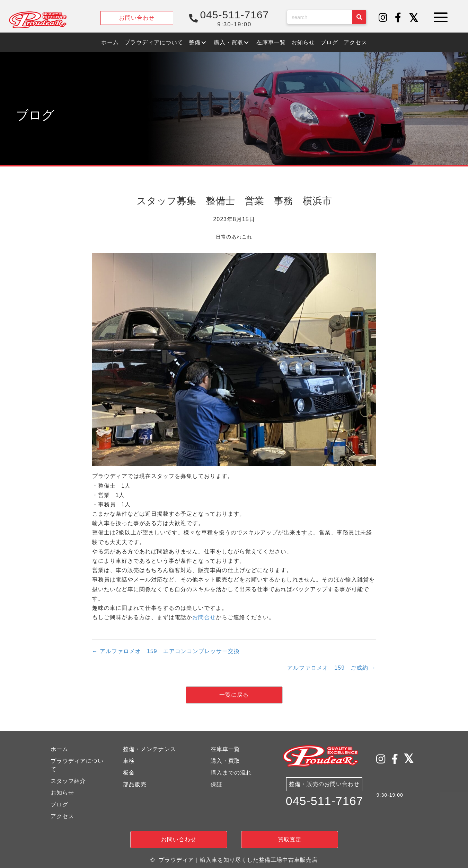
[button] (383, 18)
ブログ (59, 804)
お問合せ (204, 617)
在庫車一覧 (225, 749)
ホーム (59, 749)
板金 (129, 773)
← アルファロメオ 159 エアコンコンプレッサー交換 (166, 651)
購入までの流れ (231, 773)
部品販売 (135, 784)
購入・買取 (225, 761)
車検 (129, 761)
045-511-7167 (325, 801)
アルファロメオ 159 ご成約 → (332, 668)
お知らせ (62, 793)
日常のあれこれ (234, 237)
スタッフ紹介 (68, 781)
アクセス (62, 816)
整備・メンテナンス (149, 749)
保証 (217, 784)
